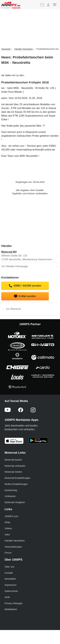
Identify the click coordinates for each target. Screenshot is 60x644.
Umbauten (10, 496)
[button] (48, 5)
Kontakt (9, 573)
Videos (8, 528)
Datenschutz (11, 591)
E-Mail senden (25, 296)
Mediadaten (11, 609)
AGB (7, 597)
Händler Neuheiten (24, 49)
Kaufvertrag (11, 490)
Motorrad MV (9, 252)
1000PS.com (11, 516)
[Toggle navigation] (55, 5)
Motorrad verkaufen (15, 466)
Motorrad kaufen (13, 460)
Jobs (7, 534)
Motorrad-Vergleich (15, 502)
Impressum (11, 585)
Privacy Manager (14, 603)
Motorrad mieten (13, 472)
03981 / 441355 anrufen (25, 286)
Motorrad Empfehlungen (17, 478)
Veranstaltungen (13, 547)
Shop (7, 522)
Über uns (9, 567)
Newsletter (10, 579)
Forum (8, 553)
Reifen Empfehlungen (16, 484)
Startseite (6, 49)
